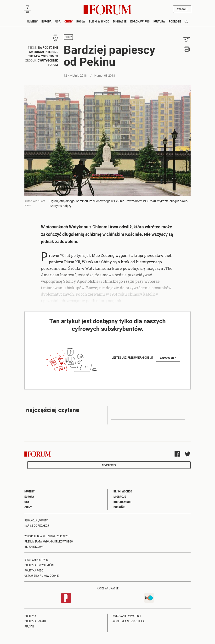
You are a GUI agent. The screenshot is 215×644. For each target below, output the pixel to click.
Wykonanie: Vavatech (127, 616)
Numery (32, 21)
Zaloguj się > (168, 358)
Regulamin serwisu (37, 560)
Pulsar (29, 626)
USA (58, 21)
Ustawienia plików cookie (42, 576)
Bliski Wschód (99, 21)
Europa (46, 21)
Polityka (30, 616)
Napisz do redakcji (37, 525)
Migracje (120, 21)
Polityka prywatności (39, 565)
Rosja (81, 21)
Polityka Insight (35, 621)
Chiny (68, 21)
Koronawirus (140, 21)
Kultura (159, 21)
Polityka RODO (34, 570)
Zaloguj (182, 9)
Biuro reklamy (34, 547)
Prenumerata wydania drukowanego (49, 541)
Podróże (175, 21)
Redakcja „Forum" (36, 520)
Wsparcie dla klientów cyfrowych (47, 536)
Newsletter (109, 465)
